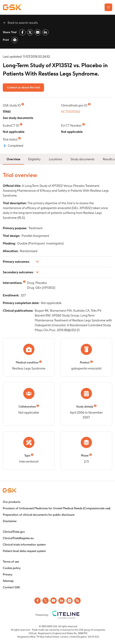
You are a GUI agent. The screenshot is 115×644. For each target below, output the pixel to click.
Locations (56, 159)
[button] (57, 262)
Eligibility (34, 159)
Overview (13, 159)
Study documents (83, 159)
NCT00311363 (71, 112)
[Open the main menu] (108, 7)
